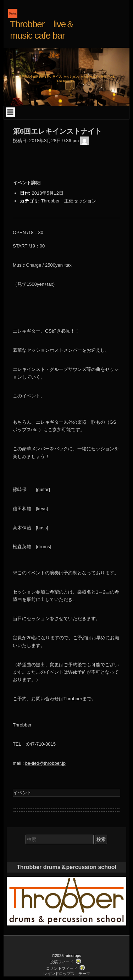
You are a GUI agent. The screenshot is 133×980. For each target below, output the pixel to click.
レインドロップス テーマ (67, 974)
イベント (22, 793)
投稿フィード (62, 962)
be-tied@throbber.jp (45, 763)
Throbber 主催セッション (69, 201)
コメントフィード (62, 968)
